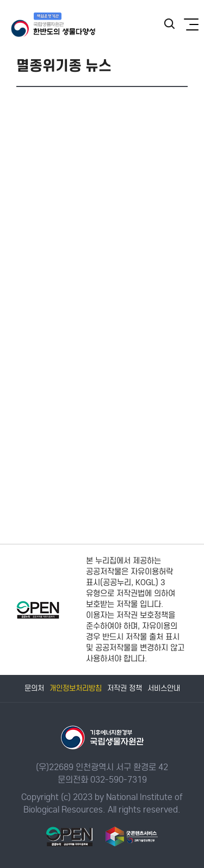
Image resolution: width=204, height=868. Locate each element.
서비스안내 (164, 688)
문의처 (34, 688)
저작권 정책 (125, 688)
